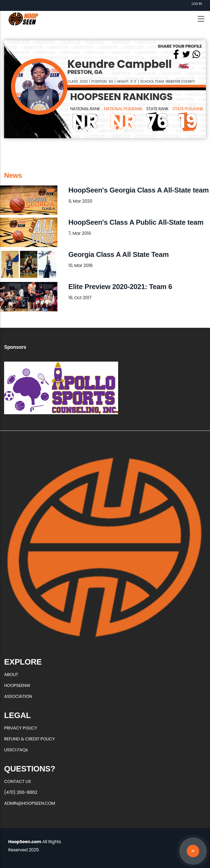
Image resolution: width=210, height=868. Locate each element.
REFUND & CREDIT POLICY (30, 739)
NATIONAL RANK (85, 109)
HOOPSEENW (17, 685)
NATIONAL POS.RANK (123, 109)
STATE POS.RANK (188, 109)
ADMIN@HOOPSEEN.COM (30, 803)
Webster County (180, 81)
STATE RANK (157, 109)
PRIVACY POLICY (21, 728)
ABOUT (11, 675)
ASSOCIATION (18, 696)
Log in (197, 4)
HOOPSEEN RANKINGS (121, 97)
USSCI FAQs (16, 750)
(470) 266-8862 (21, 792)
